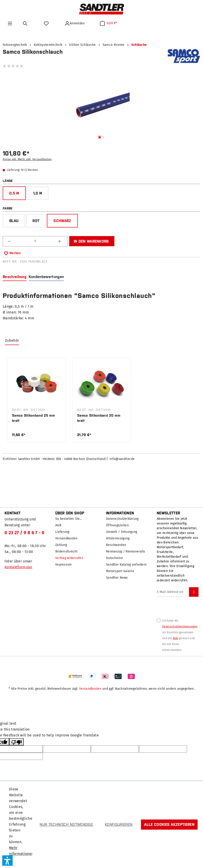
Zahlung (61, 545)
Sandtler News (117, 578)
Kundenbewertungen (46, 277)
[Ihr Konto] (75, 23)
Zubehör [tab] (12, 340)
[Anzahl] (35, 241)
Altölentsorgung (118, 538)
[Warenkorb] (109, 23)
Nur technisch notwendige (66, 824)
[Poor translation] (16, 742)
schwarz (62, 221)
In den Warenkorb (91, 241)
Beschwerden (116, 545)
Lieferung (62, 532)
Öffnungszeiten (117, 525)
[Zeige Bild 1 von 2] (100, 137)
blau (14, 221)
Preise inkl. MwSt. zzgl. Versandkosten (27, 159)
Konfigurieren (119, 824)
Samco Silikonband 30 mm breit (99, 418)
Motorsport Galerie (120, 571)
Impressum (64, 565)
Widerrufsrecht (66, 551)
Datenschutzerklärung (122, 519)
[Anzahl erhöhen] (60, 241)
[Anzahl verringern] (10, 241)
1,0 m (38, 193)
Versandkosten (66, 538)
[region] (101, 109)
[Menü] (10, 24)
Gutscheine (114, 558)
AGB (58, 525)
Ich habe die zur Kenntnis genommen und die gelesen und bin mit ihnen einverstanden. (180, 635)
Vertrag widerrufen (69, 558)
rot (36, 221)
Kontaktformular (18, 567)
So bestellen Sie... (69, 519)
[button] (7, 861)
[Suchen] (26, 23)
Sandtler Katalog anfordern (126, 565)
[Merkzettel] (47, 23)
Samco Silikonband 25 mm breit (33, 418)
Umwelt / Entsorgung (122, 532)
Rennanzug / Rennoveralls (126, 551)
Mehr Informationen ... (21, 854)
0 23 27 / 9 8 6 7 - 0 (24, 533)
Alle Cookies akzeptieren (169, 824)
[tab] (15, 277)
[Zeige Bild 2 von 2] (103, 137)
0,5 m (14, 193)
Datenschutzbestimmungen (180, 627)
